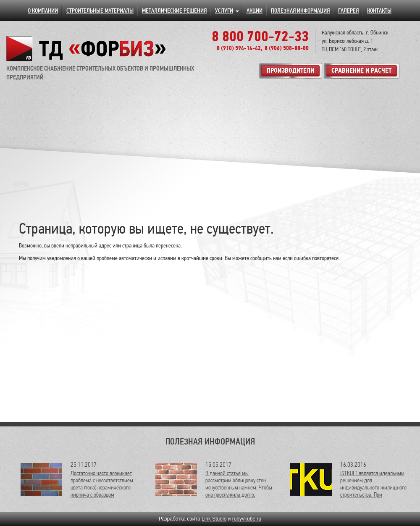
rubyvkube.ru (247, 519)
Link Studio (214, 519)
